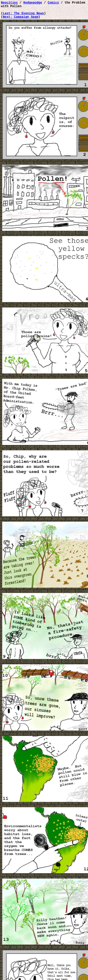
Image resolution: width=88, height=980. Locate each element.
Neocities (9, 3)
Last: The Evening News (23, 16)
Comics (53, 3)
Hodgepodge (33, 3)
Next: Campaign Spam (20, 20)
